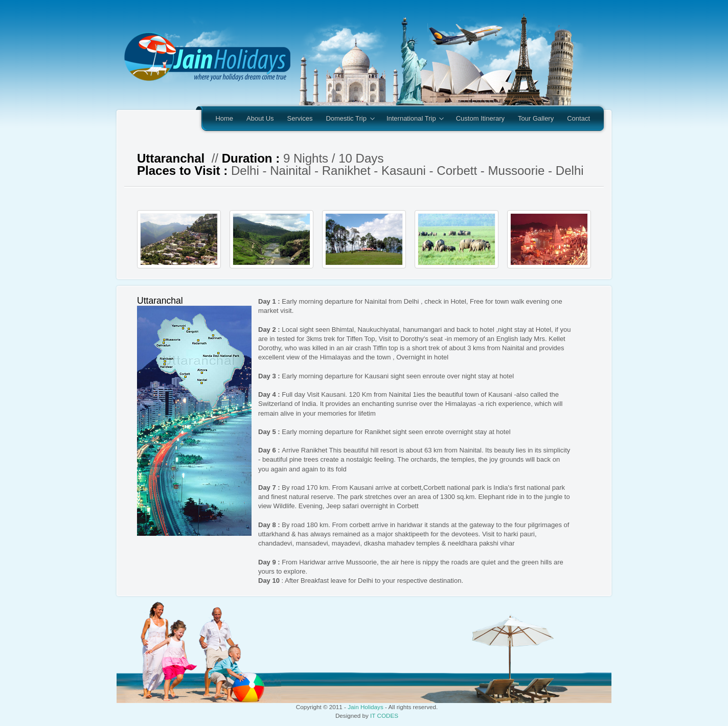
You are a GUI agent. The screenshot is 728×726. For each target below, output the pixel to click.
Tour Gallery (536, 118)
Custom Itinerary (480, 118)
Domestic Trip (347, 119)
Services (300, 118)
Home (224, 118)
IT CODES (384, 716)
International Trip (412, 119)
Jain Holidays (366, 707)
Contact (578, 118)
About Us (260, 118)
